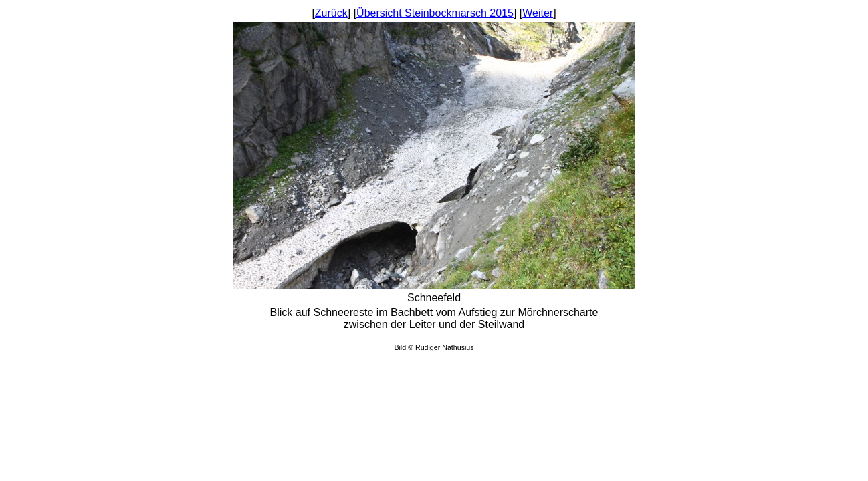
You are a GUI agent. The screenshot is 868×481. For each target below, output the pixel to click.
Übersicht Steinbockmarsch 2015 (435, 13)
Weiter (538, 13)
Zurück (331, 13)
